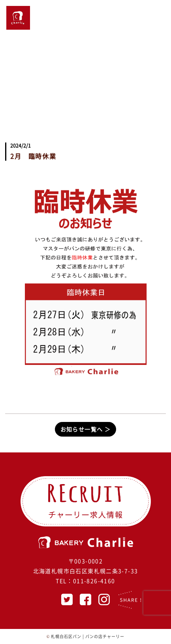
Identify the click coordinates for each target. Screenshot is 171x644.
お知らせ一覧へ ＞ (86, 429)
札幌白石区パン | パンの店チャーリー (88, 636)
